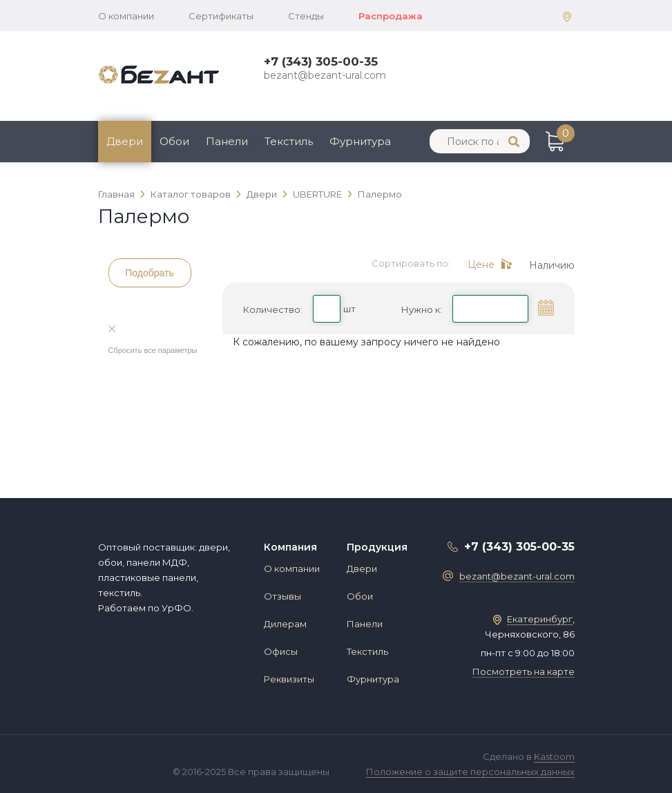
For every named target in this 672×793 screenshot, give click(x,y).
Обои (174, 141)
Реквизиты (289, 679)
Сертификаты (221, 16)
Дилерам (285, 624)
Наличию (552, 265)
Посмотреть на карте (524, 671)
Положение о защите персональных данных (470, 772)
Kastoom (554, 756)
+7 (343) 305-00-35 (321, 61)
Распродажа (391, 16)
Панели (227, 141)
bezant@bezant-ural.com (325, 75)
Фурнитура (360, 141)
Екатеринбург (540, 619)
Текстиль (289, 141)
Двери (125, 141)
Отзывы (282, 596)
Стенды (306, 16)
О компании (126, 16)
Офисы (281, 651)
